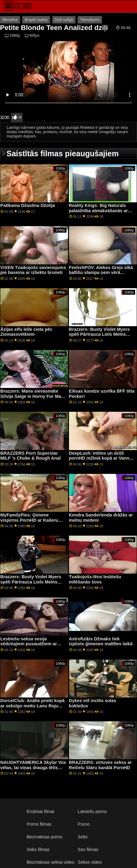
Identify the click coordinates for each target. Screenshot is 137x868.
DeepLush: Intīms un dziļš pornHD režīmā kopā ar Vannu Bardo (101, 458)
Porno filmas (39, 824)
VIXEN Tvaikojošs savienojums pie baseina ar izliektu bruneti (33, 270)
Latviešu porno (92, 811)
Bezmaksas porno (44, 837)
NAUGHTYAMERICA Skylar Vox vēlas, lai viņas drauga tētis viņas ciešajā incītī (33, 767)
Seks (83, 837)
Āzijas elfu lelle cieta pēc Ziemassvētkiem (26, 332)
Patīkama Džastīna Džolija (28, 205)
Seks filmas (38, 849)
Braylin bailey (36, 20)
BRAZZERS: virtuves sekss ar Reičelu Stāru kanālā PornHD (101, 765)
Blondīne (10, 20)
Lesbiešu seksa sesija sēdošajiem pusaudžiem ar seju (29, 644)
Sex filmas (88, 849)
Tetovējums (90, 20)
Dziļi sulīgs (64, 20)
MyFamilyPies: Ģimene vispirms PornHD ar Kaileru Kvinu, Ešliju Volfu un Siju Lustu (29, 523)
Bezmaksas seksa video (50, 862)
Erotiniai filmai (40, 811)
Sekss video (90, 862)
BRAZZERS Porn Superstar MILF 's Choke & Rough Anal (30, 456)
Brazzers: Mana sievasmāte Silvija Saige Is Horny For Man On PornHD (32, 396)
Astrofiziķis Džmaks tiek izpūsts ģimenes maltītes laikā (101, 641)
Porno (83, 824)
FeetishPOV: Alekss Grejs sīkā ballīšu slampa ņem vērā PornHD (101, 273)
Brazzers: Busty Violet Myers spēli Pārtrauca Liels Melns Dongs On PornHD (99, 334)
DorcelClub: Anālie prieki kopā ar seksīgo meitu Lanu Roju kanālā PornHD (32, 706)
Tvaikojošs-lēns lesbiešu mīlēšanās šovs (95, 579)
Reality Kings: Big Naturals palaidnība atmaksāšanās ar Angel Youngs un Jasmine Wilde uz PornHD (98, 213)
